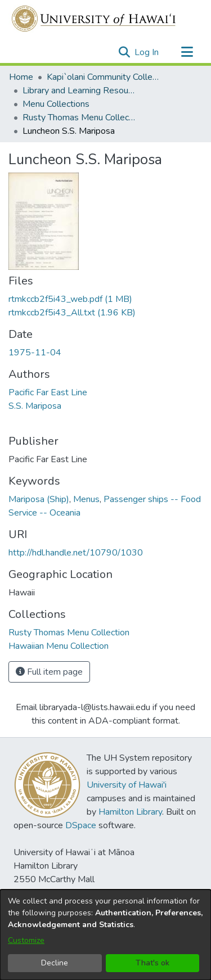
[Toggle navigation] (187, 52)
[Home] (94, 19)
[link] (70, 299)
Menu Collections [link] (56, 104)
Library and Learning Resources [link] (79, 91)
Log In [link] (147, 52)
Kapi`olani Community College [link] (103, 77)
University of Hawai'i (127, 785)
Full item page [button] (49, 672)
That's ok (152, 963)
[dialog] (105, 935)
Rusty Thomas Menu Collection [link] (79, 118)
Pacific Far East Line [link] (48, 392)
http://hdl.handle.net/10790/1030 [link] (76, 553)
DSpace (81, 825)
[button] (124, 52)
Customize (26, 940)
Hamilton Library (130, 812)
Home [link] (21, 77)
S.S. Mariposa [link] (35, 406)
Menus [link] (86, 499)
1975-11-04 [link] (35, 353)
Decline (55, 963)
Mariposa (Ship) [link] (39, 499)
